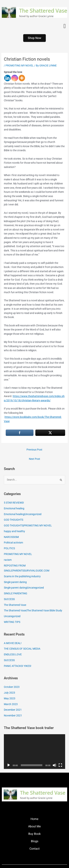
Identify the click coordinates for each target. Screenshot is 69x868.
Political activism (13, 543)
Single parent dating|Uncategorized (24, 588)
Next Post (34, 459)
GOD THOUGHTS (14, 520)
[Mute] (54, 765)
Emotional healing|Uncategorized (23, 514)
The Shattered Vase (15, 605)
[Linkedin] (7, 78)
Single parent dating (15, 582)
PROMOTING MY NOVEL (20, 65)
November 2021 (13, 715)
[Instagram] (15, 78)
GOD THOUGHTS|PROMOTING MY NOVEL (28, 525)
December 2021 (13, 710)
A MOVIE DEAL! (13, 643)
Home (34, 819)
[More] (22, 78)
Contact (34, 849)
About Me (34, 826)
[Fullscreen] (60, 765)
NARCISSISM (11, 537)
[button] (65, 26)
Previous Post (34, 450)
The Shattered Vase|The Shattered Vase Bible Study (33, 610)
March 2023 (11, 704)
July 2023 (9, 693)
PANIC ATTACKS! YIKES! (18, 666)
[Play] (9, 765)
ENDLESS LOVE (13, 654)
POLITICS (9, 548)
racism (8, 560)
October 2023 (12, 687)
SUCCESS (9, 599)
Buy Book (34, 834)
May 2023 (10, 698)
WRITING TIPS (12, 622)
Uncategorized (12, 616)
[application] (34, 752)
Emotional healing (14, 508)
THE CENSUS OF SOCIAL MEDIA (22, 649)
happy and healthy (14, 531)
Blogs (35, 841)
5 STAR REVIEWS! (14, 503)
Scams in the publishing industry (22, 576)
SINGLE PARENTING (16, 593)
